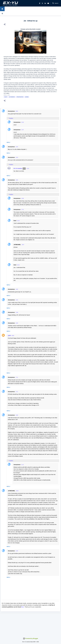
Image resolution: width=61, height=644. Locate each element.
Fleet (6, 97)
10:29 (23, 122)
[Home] (2, 9)
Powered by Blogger (31, 638)
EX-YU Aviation (18, 168)
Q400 (9, 335)
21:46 (17, 312)
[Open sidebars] (2, 13)
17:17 (17, 392)
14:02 (17, 289)
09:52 (17, 111)
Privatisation (20, 97)
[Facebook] (40, 3)
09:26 (13, 336)
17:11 (17, 377)
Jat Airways (12, 97)
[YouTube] (48, 3)
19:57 (23, 245)
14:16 (17, 300)
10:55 (17, 180)
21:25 (17, 551)
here (23, 607)
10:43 (17, 157)
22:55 (17, 323)
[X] (42, 3)
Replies (11, 118)
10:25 (17, 147)
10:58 (23, 198)
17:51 (23, 210)
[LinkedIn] (45, 3)
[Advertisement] (30, 625)
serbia (27, 97)
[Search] (53, 3)
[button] (5, 25)
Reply (8, 142)
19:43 (17, 491)
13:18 (28, 169)
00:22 (18, 265)
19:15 (18, 221)
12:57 (23, 130)
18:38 (17, 415)
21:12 (23, 465)
